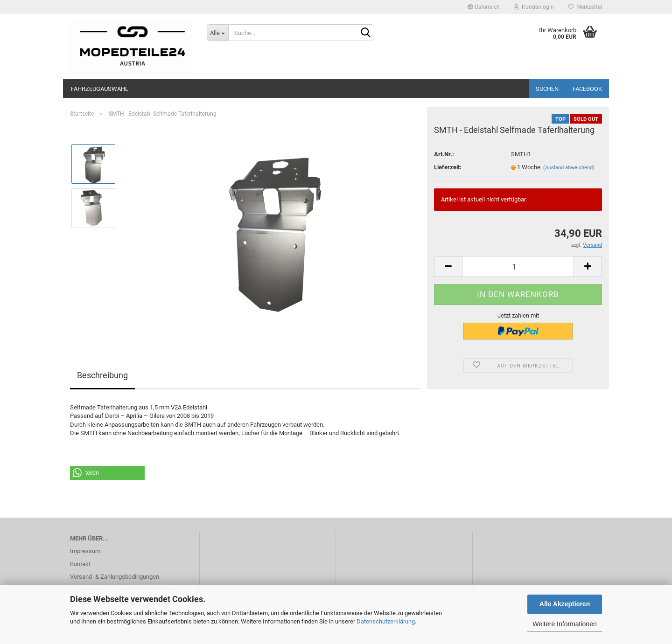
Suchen (547, 89)
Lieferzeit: (448, 167)
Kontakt (80, 564)
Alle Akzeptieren (565, 604)
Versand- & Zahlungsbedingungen (115, 577)
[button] (107, 473)
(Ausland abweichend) (569, 168)
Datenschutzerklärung (386, 621)
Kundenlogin (534, 7)
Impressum (85, 551)
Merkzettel (585, 7)
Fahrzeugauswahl (100, 89)
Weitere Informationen (564, 624)
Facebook (587, 89)
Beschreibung (102, 375)
